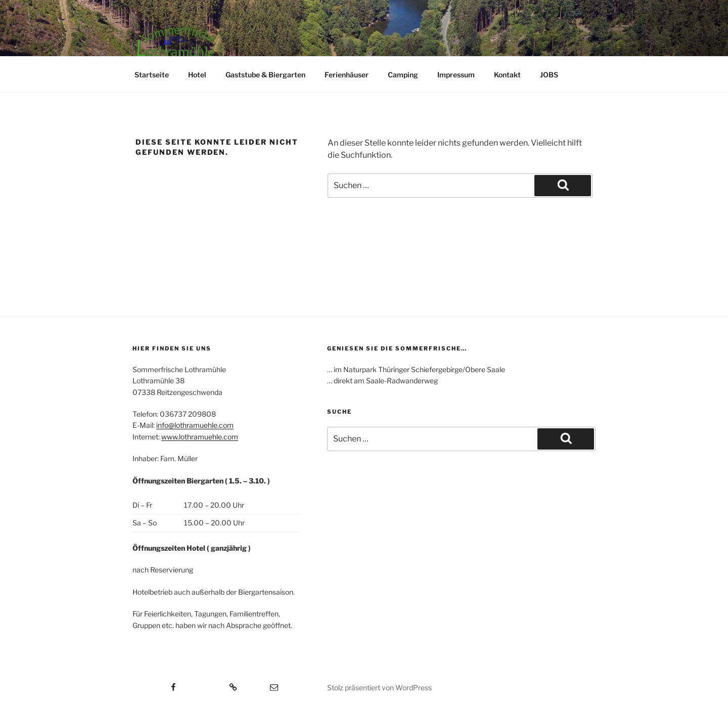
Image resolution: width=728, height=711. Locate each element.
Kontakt (507, 75)
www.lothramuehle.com (200, 437)
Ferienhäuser (347, 75)
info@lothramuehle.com (195, 425)
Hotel (197, 75)
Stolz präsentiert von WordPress (379, 687)
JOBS (549, 75)
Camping (403, 75)
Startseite (152, 75)
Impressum (456, 75)
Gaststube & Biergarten (265, 75)
